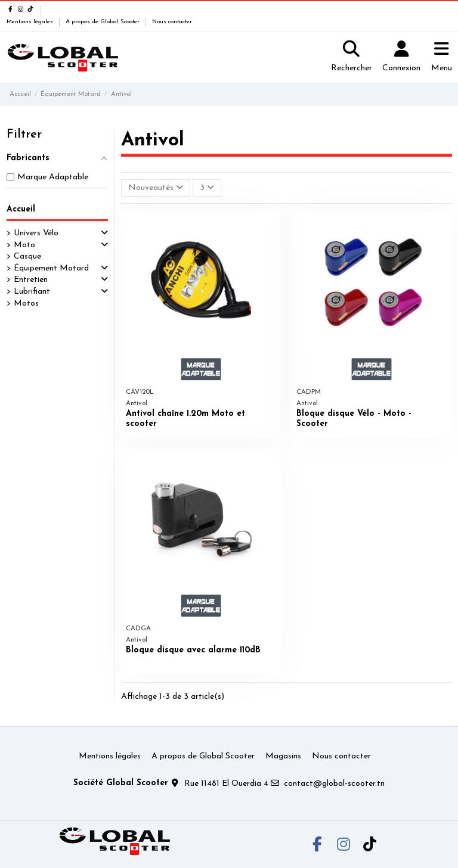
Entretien (31, 280)
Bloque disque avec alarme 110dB (193, 650)
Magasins (283, 756)
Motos (26, 304)
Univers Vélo (36, 233)
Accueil (21, 209)
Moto (24, 245)
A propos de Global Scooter (103, 22)
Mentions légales (31, 22)
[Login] (401, 58)
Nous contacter (172, 22)
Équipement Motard (51, 268)
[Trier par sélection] (156, 188)
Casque (27, 256)
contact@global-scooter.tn (334, 784)
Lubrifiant (32, 292)
